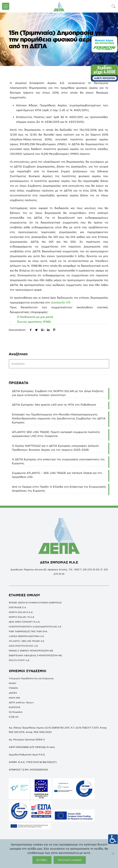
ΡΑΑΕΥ (13, 683)
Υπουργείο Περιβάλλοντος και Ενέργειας (31, 678)
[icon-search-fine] (114, 6)
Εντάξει (42, 860)
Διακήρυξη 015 (61, 302)
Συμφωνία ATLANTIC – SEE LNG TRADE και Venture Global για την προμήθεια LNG (57, 475)
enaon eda (14, 698)
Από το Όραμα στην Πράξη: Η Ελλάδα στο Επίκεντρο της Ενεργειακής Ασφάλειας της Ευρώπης (59, 489)
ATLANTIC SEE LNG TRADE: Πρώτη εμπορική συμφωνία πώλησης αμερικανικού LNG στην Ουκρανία (56, 434)
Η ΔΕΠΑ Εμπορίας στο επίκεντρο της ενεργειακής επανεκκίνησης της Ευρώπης (58, 461)
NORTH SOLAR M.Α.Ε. (21, 612)
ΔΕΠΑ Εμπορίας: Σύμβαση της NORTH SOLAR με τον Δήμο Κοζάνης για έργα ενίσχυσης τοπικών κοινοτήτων (58, 393)
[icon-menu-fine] (6, 6)
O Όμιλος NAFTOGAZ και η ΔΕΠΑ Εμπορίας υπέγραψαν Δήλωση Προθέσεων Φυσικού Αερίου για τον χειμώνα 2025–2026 (55, 448)
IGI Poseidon (16, 712)
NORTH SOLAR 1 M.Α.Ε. (22, 617)
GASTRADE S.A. (18, 607)
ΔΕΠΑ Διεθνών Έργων (21, 702)
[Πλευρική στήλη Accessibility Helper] (113, 839)
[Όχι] (113, 854)
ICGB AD (14, 717)
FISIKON (13, 688)
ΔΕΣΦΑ (13, 693)
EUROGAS (15, 707)
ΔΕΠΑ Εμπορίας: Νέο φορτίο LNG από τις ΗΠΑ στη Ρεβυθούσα (54, 405)
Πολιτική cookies (70, 860)
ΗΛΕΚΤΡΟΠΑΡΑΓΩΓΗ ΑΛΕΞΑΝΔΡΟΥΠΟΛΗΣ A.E (35, 627)
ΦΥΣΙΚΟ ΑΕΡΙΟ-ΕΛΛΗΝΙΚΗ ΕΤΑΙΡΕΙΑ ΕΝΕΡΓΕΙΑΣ (35, 603)
